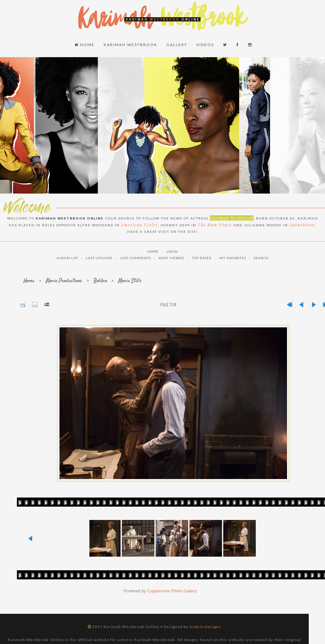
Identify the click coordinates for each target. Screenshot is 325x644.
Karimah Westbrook (130, 45)
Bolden (100, 281)
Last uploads (99, 258)
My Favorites (233, 258)
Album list (67, 258)
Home (84, 45)
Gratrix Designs (205, 627)
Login (172, 251)
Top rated (202, 258)
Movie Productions (64, 281)
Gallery (177, 45)
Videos (205, 45)
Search (261, 258)
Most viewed (171, 258)
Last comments (136, 258)
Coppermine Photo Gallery (172, 591)
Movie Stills (130, 281)
